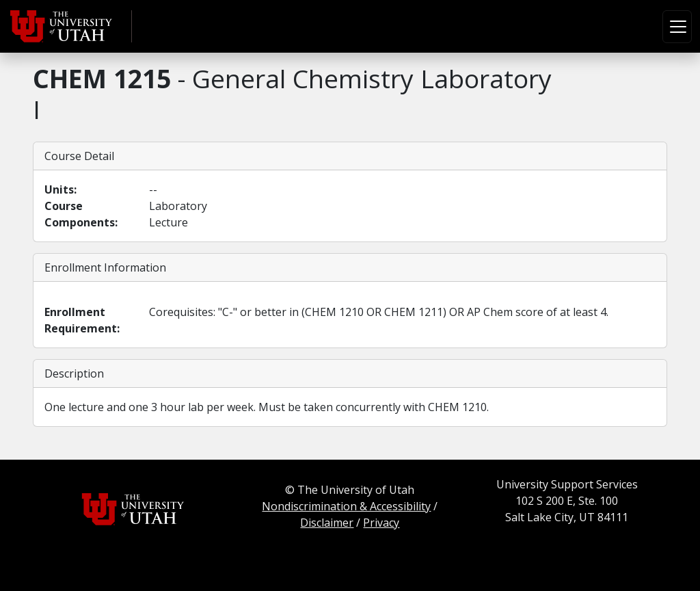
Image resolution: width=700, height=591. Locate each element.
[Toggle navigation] (677, 27)
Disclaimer (327, 523)
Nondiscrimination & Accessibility (346, 506)
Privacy (381, 523)
